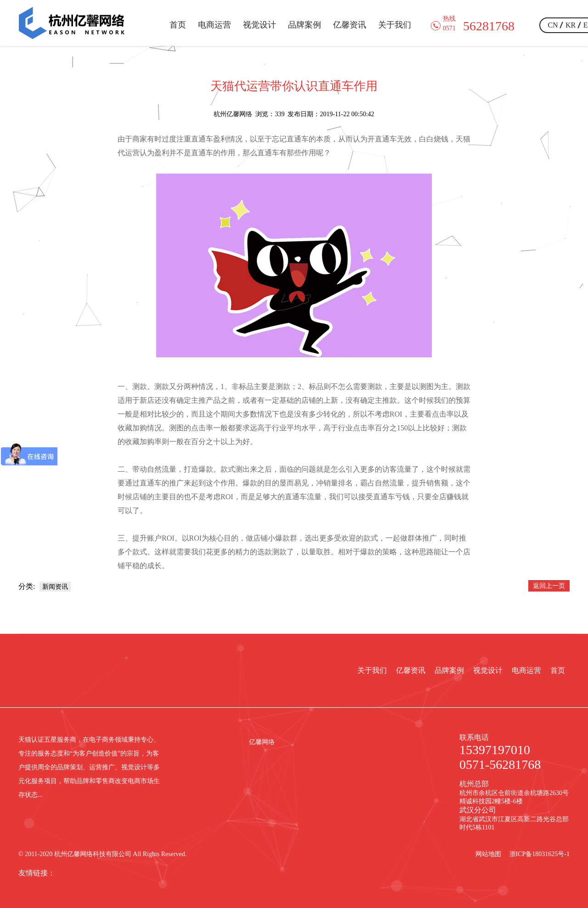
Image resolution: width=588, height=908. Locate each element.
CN (553, 25)
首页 (178, 25)
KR (571, 25)
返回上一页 (549, 586)
